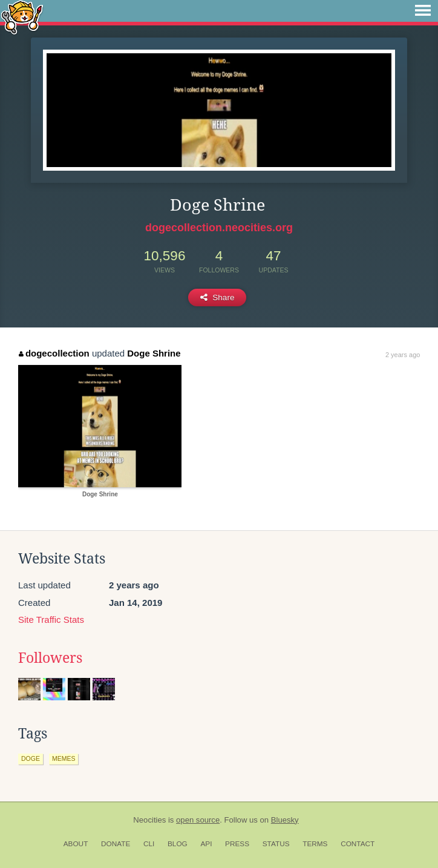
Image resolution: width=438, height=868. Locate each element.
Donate (116, 844)
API (206, 844)
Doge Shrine (154, 353)
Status (276, 844)
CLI (149, 844)
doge (31, 758)
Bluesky (285, 820)
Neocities (149, 820)
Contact (358, 844)
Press (237, 844)
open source (198, 820)
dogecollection (54, 353)
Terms (315, 844)
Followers (50, 658)
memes (64, 758)
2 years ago (403, 355)
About (76, 844)
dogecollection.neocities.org (219, 228)
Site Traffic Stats (51, 620)
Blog (178, 844)
